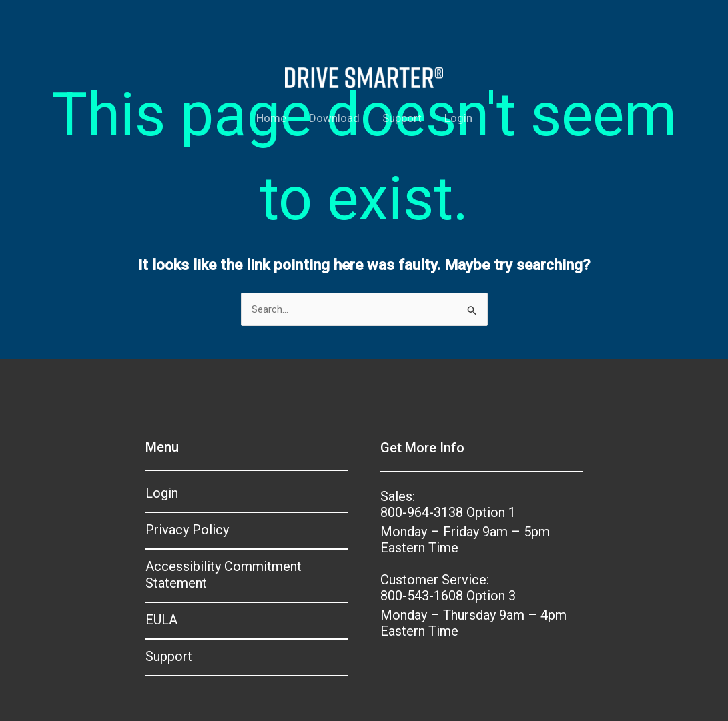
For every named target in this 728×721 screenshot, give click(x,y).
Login (458, 118)
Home (271, 118)
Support (402, 118)
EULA (161, 620)
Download (334, 118)
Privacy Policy (187, 530)
